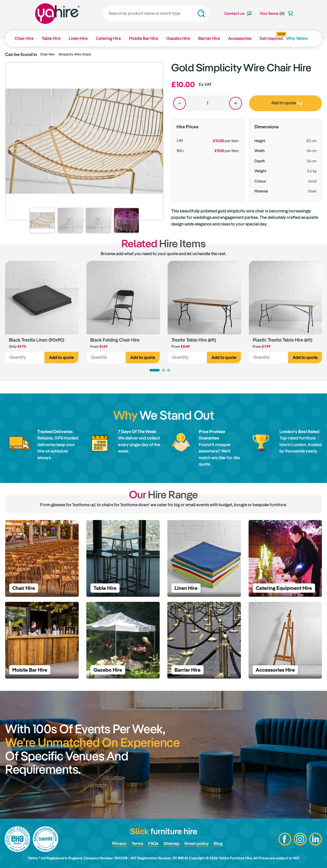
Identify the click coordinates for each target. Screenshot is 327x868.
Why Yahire (297, 38)
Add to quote (61, 357)
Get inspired (271, 37)
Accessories (240, 38)
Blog (218, 843)
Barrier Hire (209, 38)
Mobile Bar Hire (144, 38)
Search (201, 14)
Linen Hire (78, 38)
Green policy (197, 843)
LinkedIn (316, 839)
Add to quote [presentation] (287, 103)
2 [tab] (163, 370)
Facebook (285, 839)
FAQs (153, 843)
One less (180, 103)
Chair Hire (24, 38)
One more (236, 103)
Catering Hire (108, 38)
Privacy (119, 843)
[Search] (156, 14)
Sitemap (171, 843)
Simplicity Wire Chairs (75, 54)
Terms (137, 843)
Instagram (300, 839)
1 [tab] (155, 370)
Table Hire (51, 38)
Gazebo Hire (178, 38)
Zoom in (155, 71)
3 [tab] (169, 370)
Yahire (57, 14)
